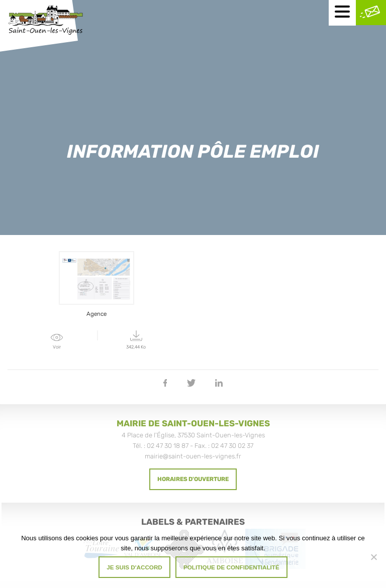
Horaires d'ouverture (193, 479)
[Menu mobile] (342, 13)
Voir (57, 342)
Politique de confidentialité (231, 567)
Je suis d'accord (134, 567)
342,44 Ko (136, 340)
